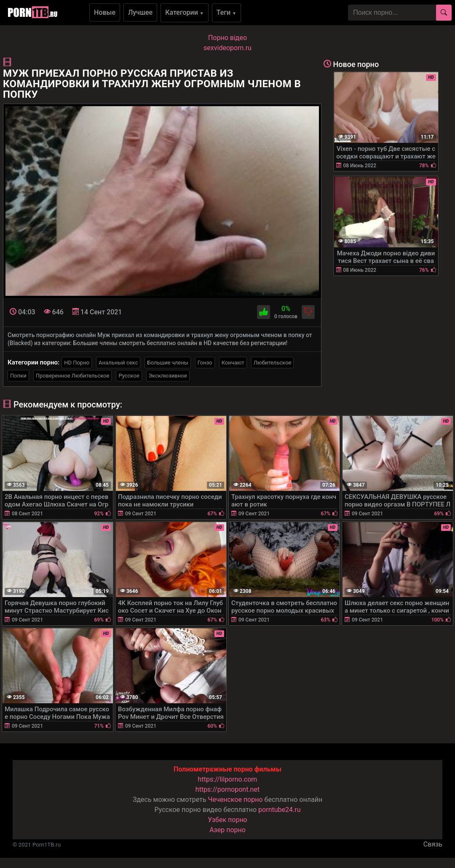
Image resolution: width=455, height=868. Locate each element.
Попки (18, 376)
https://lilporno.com (228, 779)
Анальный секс (118, 363)
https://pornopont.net (227, 789)
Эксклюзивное (168, 376)
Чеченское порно (236, 800)
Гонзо (205, 363)
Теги (226, 12)
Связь (433, 844)
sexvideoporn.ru (227, 48)
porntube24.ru (279, 810)
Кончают (233, 363)
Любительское (273, 363)
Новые (105, 12)
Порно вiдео (227, 38)
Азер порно (227, 830)
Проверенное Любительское (73, 376)
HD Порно (77, 363)
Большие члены (167, 363)
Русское (129, 376)
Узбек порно (227, 820)
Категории (185, 12)
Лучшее (140, 12)
